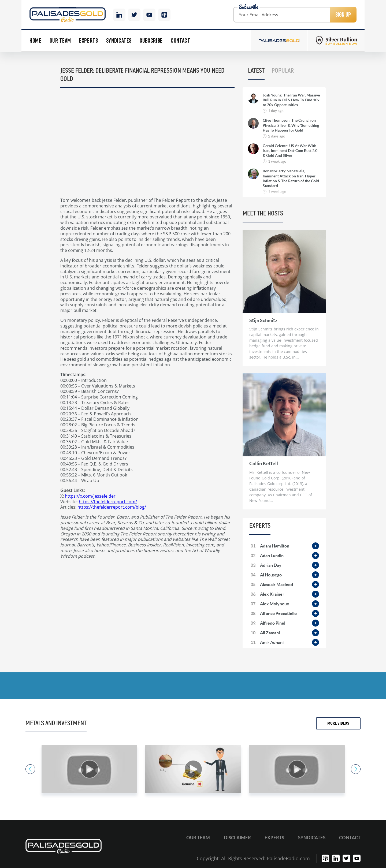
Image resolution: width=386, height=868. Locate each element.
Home (36, 41)
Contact (181, 41)
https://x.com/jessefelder (90, 496)
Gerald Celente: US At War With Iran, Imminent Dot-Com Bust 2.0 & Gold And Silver (290, 151)
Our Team (60, 41)
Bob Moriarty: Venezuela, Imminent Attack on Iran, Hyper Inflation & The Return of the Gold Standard (291, 178)
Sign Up (343, 14)
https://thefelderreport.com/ (108, 502)
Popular (283, 71)
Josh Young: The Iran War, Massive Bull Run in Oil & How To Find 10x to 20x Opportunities (291, 100)
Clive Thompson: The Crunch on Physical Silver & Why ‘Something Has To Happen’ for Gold (291, 125)
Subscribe (151, 41)
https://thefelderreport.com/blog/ (112, 507)
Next (356, 769)
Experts (89, 41)
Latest (256, 71)
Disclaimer (237, 838)
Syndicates (119, 41)
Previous (30, 769)
